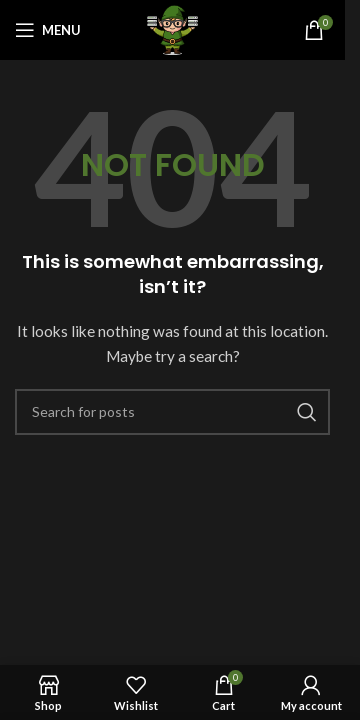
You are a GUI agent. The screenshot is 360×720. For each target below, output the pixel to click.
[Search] (172, 412)
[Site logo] (172, 28)
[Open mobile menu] (48, 30)
